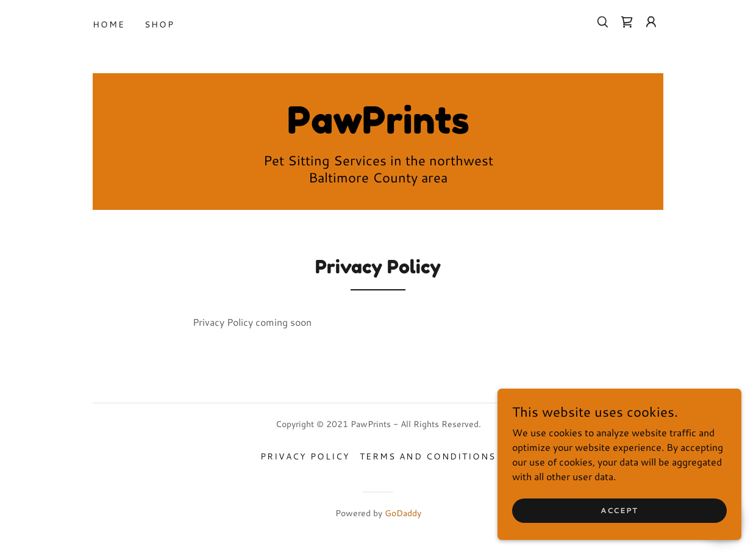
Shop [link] (159, 24)
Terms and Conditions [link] (427, 456)
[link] (627, 22)
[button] (651, 22)
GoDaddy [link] (403, 513)
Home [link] (109, 24)
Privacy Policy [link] (305, 456)
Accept (619, 510)
